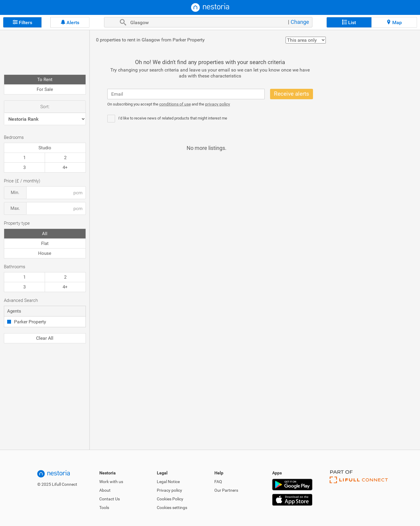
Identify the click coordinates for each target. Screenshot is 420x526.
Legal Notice (168, 482)
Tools (104, 508)
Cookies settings (172, 508)
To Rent (45, 80)
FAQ (218, 482)
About (105, 490)
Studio (45, 148)
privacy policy (218, 104)
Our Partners (226, 490)
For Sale (45, 89)
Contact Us (110, 499)
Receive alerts (292, 94)
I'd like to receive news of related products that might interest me (173, 118)
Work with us (111, 482)
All (45, 234)
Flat (45, 243)
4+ (65, 167)
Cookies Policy (170, 499)
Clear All (45, 338)
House (45, 253)
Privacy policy (169, 490)
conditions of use (175, 104)
